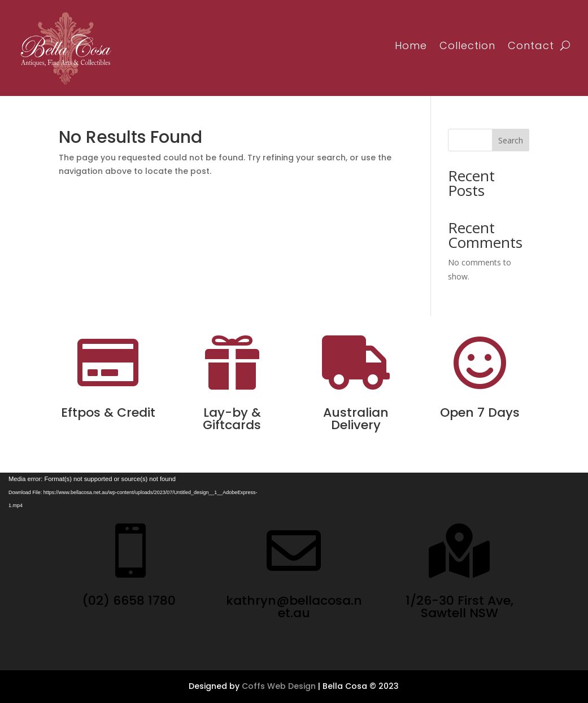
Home (411, 45)
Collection (467, 45)
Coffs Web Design (279, 686)
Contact (531, 45)
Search (511, 140)
